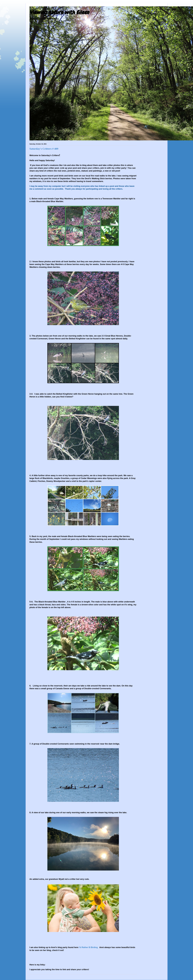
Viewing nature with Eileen (59, 12)
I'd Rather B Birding (88, 947)
